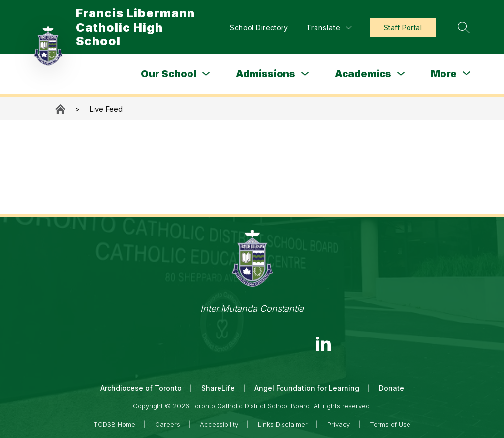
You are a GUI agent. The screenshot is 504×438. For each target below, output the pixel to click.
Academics (363, 74)
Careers (168, 424)
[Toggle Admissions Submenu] (305, 74)
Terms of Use (390, 424)
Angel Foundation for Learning (307, 388)
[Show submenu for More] (444, 74)
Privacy (339, 424)
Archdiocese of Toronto (141, 388)
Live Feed (106, 109)
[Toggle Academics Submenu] (401, 74)
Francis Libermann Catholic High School (61, 109)
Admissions (266, 74)
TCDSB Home (114, 424)
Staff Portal (403, 27)
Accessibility (219, 424)
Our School (169, 74)
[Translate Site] (329, 27)
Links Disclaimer (283, 424)
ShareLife (218, 388)
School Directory (259, 27)
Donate (392, 388)
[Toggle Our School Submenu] (206, 74)
